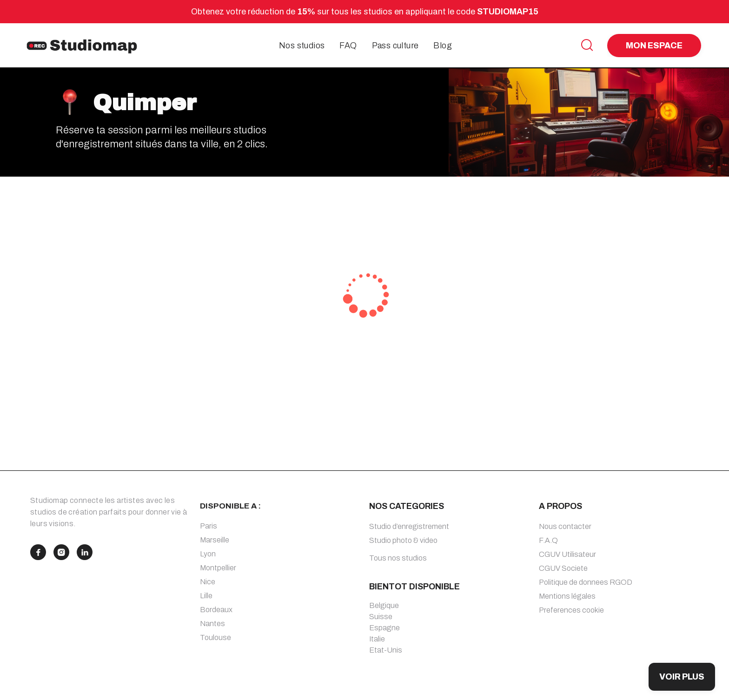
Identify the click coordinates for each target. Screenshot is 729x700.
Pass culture (395, 46)
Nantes (212, 624)
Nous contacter (565, 526)
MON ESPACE (654, 46)
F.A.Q (548, 540)
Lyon (208, 554)
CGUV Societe (563, 568)
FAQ (348, 46)
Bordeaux (216, 610)
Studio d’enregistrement (409, 526)
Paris (209, 526)
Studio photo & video (403, 540)
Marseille (215, 540)
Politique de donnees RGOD (586, 582)
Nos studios (302, 46)
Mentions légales (567, 596)
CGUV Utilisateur (567, 554)
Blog (443, 46)
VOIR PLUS (682, 677)
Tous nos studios (398, 558)
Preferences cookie (571, 610)
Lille (206, 596)
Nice (208, 582)
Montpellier (218, 568)
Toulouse (215, 637)
